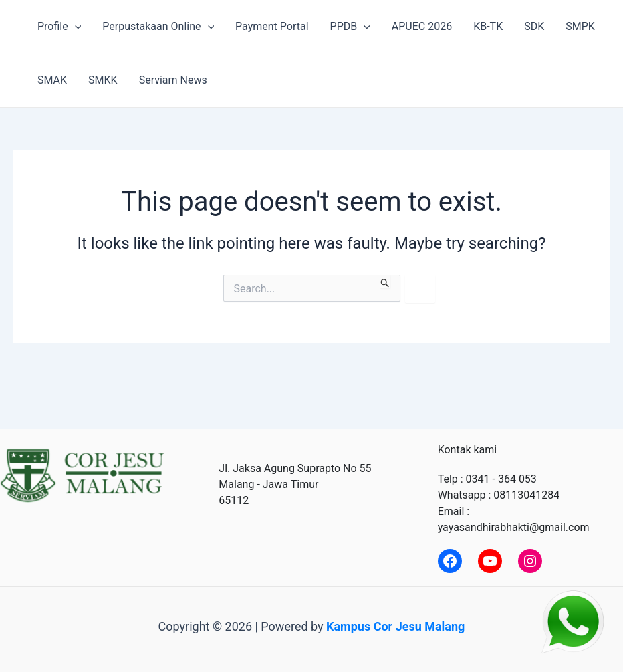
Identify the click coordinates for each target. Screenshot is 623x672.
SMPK (580, 26)
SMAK (52, 80)
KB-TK (488, 26)
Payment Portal (272, 26)
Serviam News (173, 80)
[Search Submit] (385, 282)
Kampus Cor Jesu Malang (395, 626)
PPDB (350, 27)
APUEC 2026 (422, 26)
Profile (59, 27)
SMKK (103, 80)
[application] (75, 27)
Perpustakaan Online (158, 27)
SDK (534, 26)
